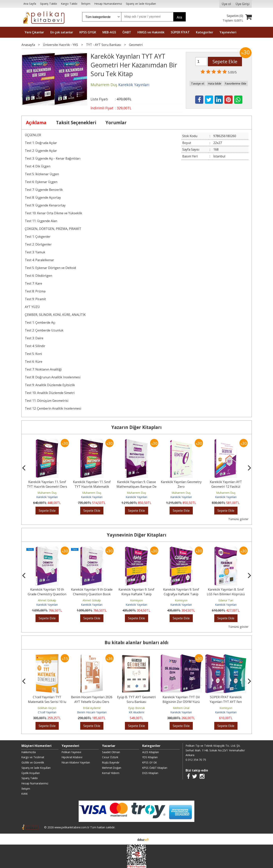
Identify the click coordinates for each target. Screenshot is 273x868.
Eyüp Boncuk (136, 708)
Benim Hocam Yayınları (92, 712)
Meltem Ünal (181, 708)
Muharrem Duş (47, 493)
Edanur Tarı (226, 600)
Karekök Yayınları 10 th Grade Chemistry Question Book (47, 594)
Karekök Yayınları (47, 497)
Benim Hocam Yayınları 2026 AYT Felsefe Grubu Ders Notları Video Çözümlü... (92, 702)
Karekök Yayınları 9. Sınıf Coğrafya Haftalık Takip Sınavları (181, 594)
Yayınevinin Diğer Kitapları (137, 535)
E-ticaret (130, 839)
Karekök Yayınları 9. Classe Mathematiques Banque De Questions (136, 487)
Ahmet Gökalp (47, 600)
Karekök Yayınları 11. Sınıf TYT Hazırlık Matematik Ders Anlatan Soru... (92, 487)
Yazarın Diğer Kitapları (136, 427)
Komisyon (136, 600)
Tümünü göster (238, 519)
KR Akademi (136, 712)
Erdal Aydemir (92, 708)
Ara (179, 17)
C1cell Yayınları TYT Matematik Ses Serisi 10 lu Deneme (47, 702)
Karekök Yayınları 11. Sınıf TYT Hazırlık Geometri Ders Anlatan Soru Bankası (47, 487)
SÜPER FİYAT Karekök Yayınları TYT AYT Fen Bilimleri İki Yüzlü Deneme (226, 702)
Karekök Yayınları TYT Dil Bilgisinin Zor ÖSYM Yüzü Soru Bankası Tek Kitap (181, 702)
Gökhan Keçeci (47, 708)
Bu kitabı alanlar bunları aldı (136, 643)
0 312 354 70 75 (196, 760)
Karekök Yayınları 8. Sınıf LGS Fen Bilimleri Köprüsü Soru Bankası (226, 594)
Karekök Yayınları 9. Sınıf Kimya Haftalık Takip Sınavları (136, 594)
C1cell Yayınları (47, 712)
